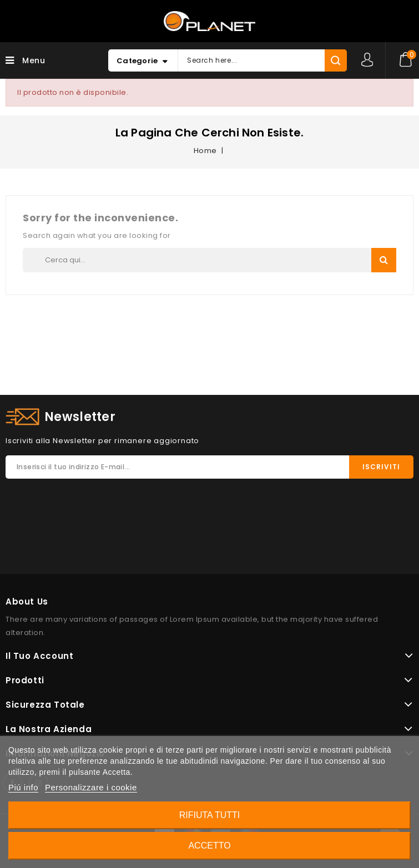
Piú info (23, 787)
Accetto (209, 846)
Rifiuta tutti (210, 815)
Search (384, 260)
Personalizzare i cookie (91, 787)
